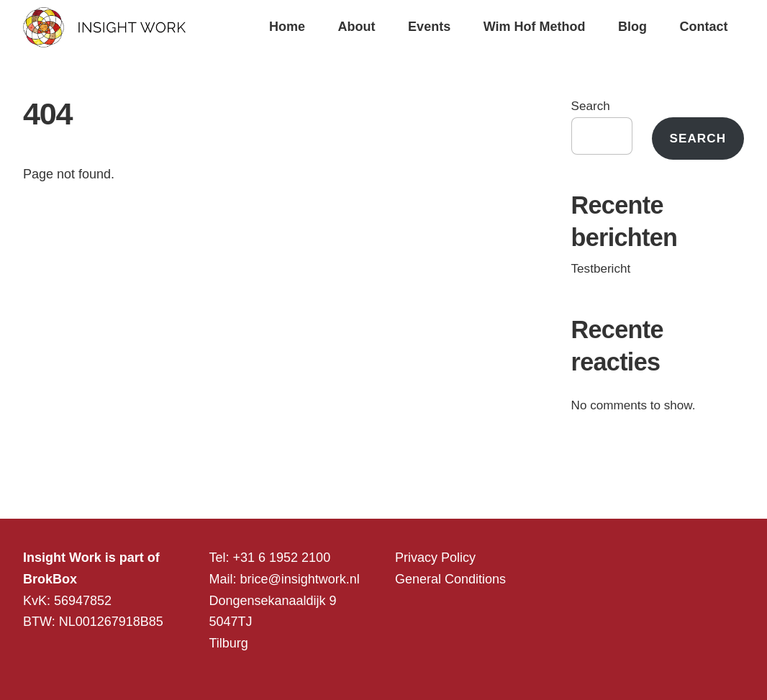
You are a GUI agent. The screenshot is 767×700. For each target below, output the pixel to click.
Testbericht (601, 269)
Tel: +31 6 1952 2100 (270, 558)
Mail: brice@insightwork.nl (285, 579)
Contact (704, 27)
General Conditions (450, 579)
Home (287, 27)
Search (591, 106)
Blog (632, 27)
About (357, 27)
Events (429, 27)
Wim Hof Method (535, 27)
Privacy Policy (435, 558)
